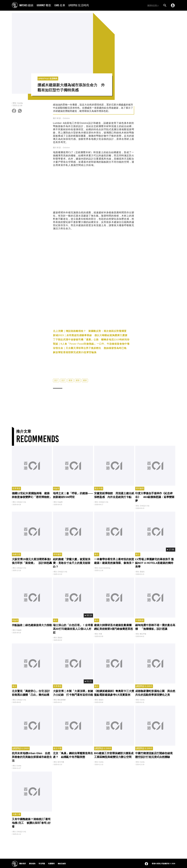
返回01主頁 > (153, 5)
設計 (56, 385)
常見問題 (42, 864)
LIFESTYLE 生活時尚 (79, 5)
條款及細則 (62, 864)
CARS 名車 (60, 5)
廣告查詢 (32, 864)
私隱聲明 (51, 864)
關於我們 (23, 864)
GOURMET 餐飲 (44, 5)
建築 (70, 385)
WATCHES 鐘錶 (26, 5)
